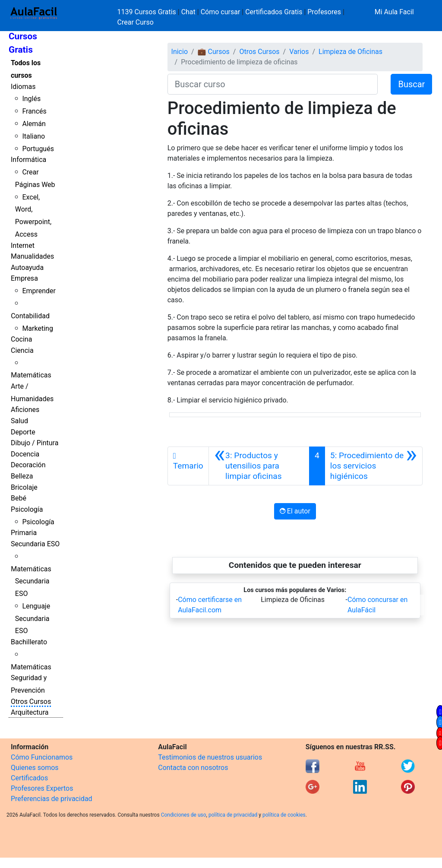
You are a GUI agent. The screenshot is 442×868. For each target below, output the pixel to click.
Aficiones (25, 410)
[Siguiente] (374, 466)
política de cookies (284, 815)
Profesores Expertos (42, 788)
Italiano (33, 136)
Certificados (29, 778)
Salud (19, 421)
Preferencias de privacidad (52, 799)
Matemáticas (31, 375)
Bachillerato (29, 642)
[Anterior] (259, 466)
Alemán (34, 124)
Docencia (25, 454)
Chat (188, 12)
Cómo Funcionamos (42, 757)
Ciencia (22, 350)
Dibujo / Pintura (35, 443)
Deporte (23, 432)
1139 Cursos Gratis (148, 12)
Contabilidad (30, 316)
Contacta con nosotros (193, 768)
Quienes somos (35, 768)
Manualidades (32, 256)
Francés (34, 111)
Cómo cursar (221, 12)
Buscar (411, 84)
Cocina (21, 339)
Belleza (22, 476)
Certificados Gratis (274, 12)
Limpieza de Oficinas (350, 52)
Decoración (28, 465)
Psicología (27, 509)
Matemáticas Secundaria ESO (31, 581)
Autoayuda (27, 268)
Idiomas (23, 87)
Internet (23, 246)
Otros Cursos (31, 702)
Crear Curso (136, 22)
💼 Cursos (214, 52)
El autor (295, 511)
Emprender (39, 291)
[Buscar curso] (273, 84)
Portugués (38, 149)
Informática (28, 160)
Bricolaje (24, 487)
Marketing (37, 328)
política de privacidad (233, 815)
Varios (299, 52)
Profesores (324, 12)
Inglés (31, 99)
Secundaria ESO (35, 544)
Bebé (19, 498)
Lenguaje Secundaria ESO (33, 619)
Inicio (180, 52)
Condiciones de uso (184, 815)
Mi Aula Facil (394, 12)
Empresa (24, 278)
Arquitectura (30, 712)
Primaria (24, 533)
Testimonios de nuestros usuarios (210, 757)
